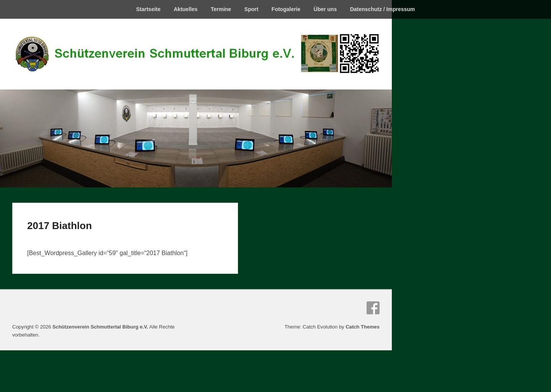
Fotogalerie (286, 9)
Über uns (325, 9)
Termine (221, 9)
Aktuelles (186, 9)
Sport (252, 9)
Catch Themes (363, 327)
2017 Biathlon (60, 226)
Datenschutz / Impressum (383, 9)
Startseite (148, 9)
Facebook (373, 308)
